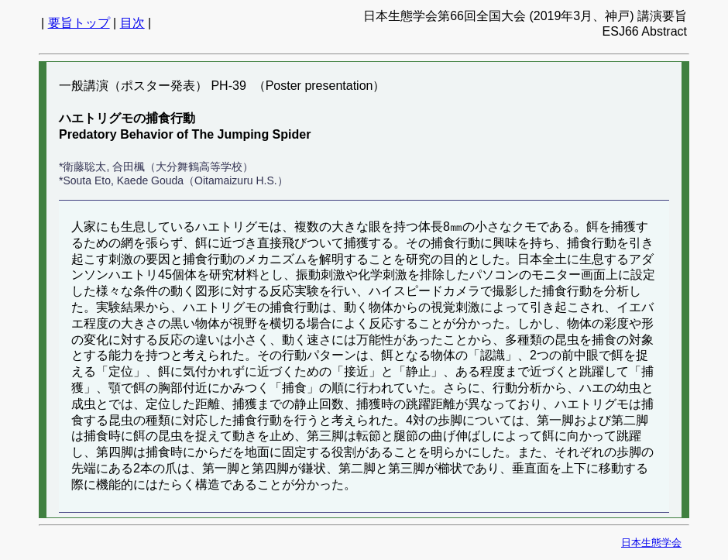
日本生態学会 (651, 543)
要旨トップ (79, 23)
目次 (132, 23)
